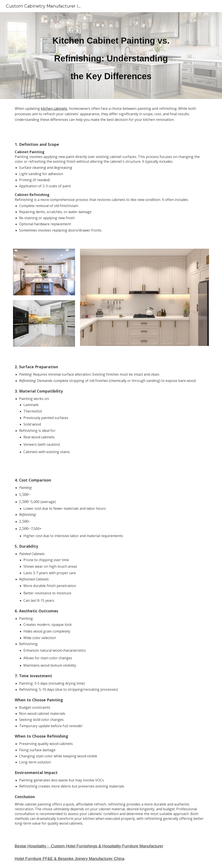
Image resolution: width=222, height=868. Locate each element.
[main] (111, 56)
